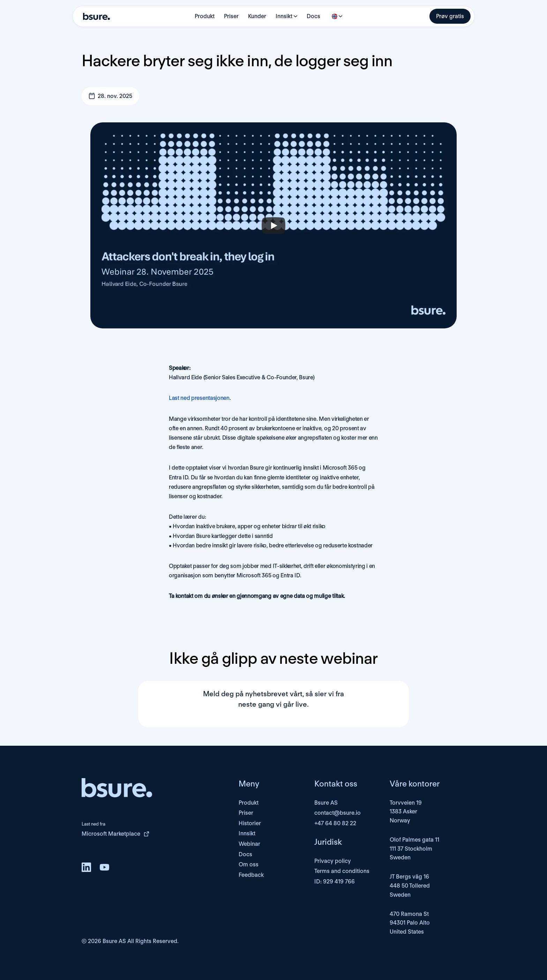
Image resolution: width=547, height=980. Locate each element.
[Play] (273, 226)
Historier (250, 823)
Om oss (249, 864)
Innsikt (284, 16)
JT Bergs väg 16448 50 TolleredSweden (410, 886)
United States (407, 932)
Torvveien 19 (406, 803)
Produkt (205, 16)
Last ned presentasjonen (199, 398)
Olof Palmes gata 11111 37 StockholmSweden (414, 849)
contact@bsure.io (338, 813)
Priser (231, 16)
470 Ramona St (409, 914)
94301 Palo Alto (410, 923)
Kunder (257, 16)
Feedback (251, 875)
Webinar (249, 844)
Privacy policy (333, 861)
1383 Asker (403, 811)
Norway (400, 821)
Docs (313, 16)
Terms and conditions (342, 871)
